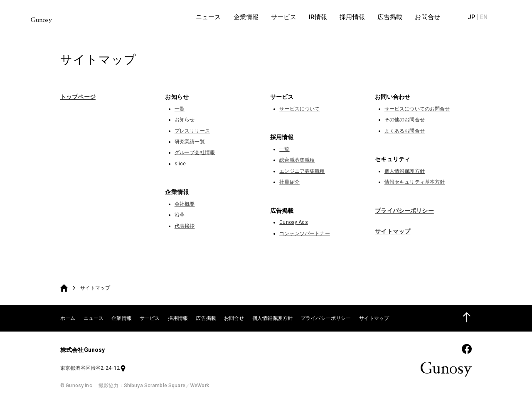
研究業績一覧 (190, 142)
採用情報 (178, 318)
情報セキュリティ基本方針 (415, 182)
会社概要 (185, 204)
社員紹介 (289, 182)
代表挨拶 (185, 226)
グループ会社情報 (195, 152)
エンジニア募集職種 (302, 171)
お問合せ (234, 318)
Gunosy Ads (293, 222)
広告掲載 (206, 318)
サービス (150, 318)
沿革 (180, 215)
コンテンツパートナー (304, 233)
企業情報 (122, 318)
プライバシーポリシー (404, 211)
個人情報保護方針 (405, 171)
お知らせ (185, 120)
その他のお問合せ (405, 120)
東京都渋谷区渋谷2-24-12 (93, 368)
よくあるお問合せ (405, 131)
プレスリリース (192, 131)
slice (180, 164)
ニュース (94, 318)
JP (488, 17)
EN (501, 17)
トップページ (78, 97)
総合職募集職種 (297, 160)
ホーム (68, 318)
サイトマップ (393, 231)
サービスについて (299, 109)
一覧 (180, 109)
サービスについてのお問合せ (417, 109)
